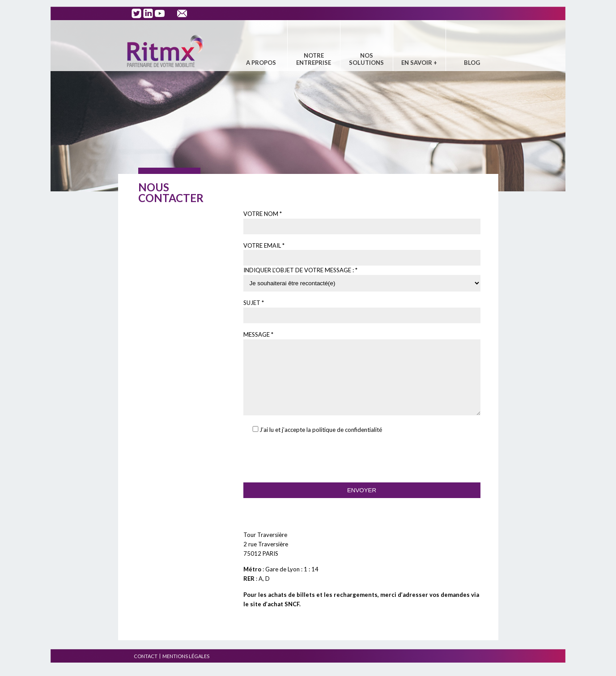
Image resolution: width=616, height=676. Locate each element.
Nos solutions (366, 59)
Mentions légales (186, 670)
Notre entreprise (314, 59)
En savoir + (419, 63)
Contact (146, 670)
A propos (261, 63)
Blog (472, 63)
